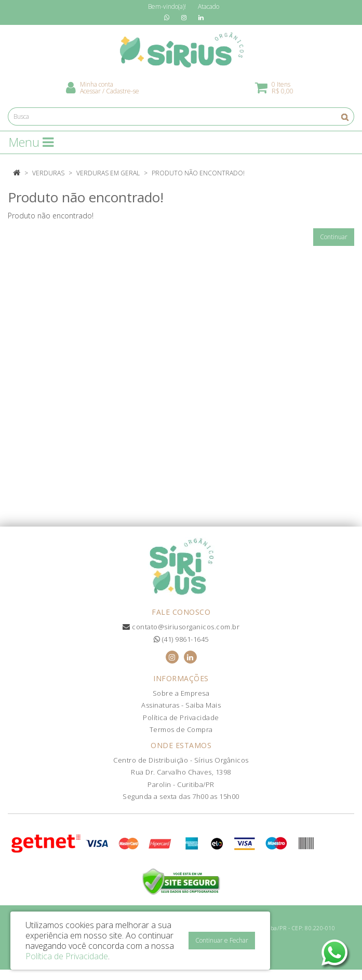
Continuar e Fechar (222, 940)
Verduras (48, 173)
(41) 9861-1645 (181, 639)
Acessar (90, 91)
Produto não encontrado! (198, 173)
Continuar (334, 237)
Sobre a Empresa (181, 693)
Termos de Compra (181, 729)
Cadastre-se (123, 91)
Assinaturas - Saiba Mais (181, 705)
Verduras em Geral (108, 173)
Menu (31, 142)
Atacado (209, 6)
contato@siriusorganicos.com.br (181, 627)
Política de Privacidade (181, 717)
